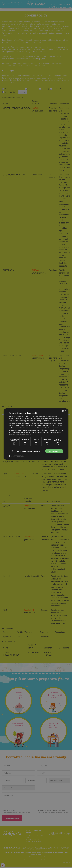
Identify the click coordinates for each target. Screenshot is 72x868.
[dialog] (36, 434)
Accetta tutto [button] (54, 451)
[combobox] (63, 411)
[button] (16, 456)
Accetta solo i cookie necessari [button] (28, 451)
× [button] (65, 411)
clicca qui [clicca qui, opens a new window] (29, 435)
